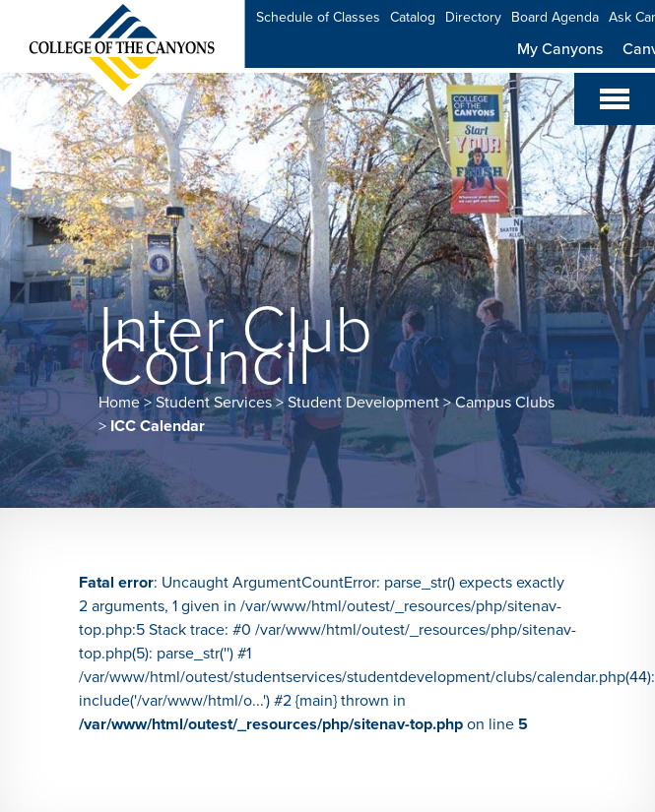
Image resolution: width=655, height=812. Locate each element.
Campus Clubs (505, 403)
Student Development (363, 403)
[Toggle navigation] (615, 99)
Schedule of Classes (318, 17)
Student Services (214, 403)
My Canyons (560, 49)
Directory (473, 17)
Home (119, 403)
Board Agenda (555, 17)
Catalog (413, 17)
